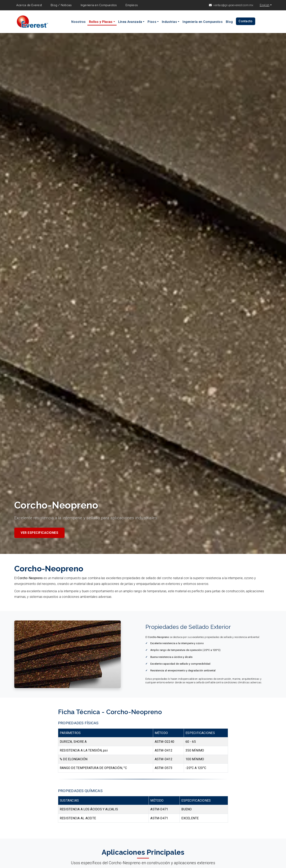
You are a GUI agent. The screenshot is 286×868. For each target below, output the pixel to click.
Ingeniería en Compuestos (99, 5)
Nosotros (79, 22)
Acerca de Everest (29, 5)
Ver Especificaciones (39, 533)
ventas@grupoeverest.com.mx (233, 5)
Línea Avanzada (130, 22)
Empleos (132, 5)
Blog (229, 22)
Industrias (169, 22)
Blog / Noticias (61, 5)
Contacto (246, 21)
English (265, 5)
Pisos (152, 22)
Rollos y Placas (101, 22)
